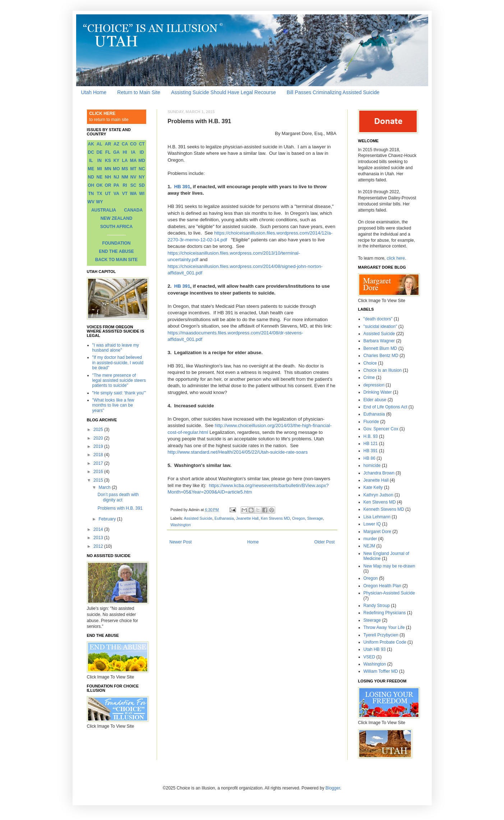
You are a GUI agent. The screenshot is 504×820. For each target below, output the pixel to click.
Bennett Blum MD (380, 348)
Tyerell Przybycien (381, 635)
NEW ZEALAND (117, 218)
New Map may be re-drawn (389, 566)
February (108, 519)
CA (125, 144)
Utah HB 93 (375, 649)
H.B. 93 (371, 436)
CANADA (133, 210)
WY (99, 202)
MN (108, 169)
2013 (99, 538)
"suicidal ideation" (380, 326)
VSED (369, 657)
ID (142, 152)
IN (100, 161)
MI (99, 169)
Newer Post (181, 542)
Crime (369, 377)
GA (116, 152)
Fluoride (371, 422)
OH (91, 185)
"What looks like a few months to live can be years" (113, 405)
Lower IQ (372, 524)
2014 (99, 529)
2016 (99, 472)
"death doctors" (378, 319)
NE (100, 177)
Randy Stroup (377, 606)
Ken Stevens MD (275, 518)
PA (116, 185)
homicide (372, 465)
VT (125, 194)
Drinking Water (378, 392)
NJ (116, 177)
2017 (99, 463)
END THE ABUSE (116, 251)
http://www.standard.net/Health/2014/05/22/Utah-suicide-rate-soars (238, 452)
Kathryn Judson (378, 495)
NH (108, 177)
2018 (99, 455)
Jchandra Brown (379, 473)
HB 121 (371, 444)
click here (396, 258)
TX (99, 194)
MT (133, 169)
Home (253, 542)
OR (108, 185)
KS (108, 161)
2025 (99, 430)
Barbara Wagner (379, 341)
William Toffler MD (381, 671)
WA (133, 194)
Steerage (315, 518)
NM (125, 177)
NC (142, 169)
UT (108, 194)
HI (125, 152)
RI (125, 185)
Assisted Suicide (198, 518)
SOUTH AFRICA (116, 227)
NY (142, 177)
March (105, 487)
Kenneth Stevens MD (384, 509)
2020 (99, 438)
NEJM (369, 546)
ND (91, 177)
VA (116, 194)
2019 (99, 446)
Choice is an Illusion (383, 370)
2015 (99, 480)
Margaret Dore (377, 532)
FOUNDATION (116, 243)
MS (125, 169)
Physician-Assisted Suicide (389, 593)
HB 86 (369, 458)
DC (91, 152)
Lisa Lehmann (377, 517)
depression (374, 385)
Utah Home (94, 92)
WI (142, 194)
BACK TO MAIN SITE (116, 260)
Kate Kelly (373, 487)
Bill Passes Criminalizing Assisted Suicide (333, 92)
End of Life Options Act (385, 407)
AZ (116, 144)
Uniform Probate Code (385, 642)
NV (133, 177)
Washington (181, 525)
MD (142, 161)
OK (100, 185)
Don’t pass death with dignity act (118, 497)
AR (108, 144)
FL (108, 152)
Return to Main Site (139, 92)
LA (125, 161)
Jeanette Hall (247, 518)
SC (133, 185)
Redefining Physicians (385, 613)
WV (91, 202)
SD (142, 185)
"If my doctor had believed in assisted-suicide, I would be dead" (118, 363)
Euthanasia (224, 518)
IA (133, 152)
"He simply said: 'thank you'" (119, 393)
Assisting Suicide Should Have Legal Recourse (223, 92)
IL (91, 161)
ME (91, 169)
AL (100, 144)
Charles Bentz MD (381, 356)
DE (100, 152)
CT (142, 144)
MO (116, 169)
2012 (99, 546)
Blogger (333, 788)
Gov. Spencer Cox (381, 429)
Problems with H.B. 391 (120, 508)
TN (91, 194)
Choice (370, 363)
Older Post (325, 542)
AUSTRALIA (104, 210)
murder (370, 539)
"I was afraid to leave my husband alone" (116, 348)
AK (91, 144)
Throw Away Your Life (384, 627)
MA (133, 161)
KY (117, 161)
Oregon (299, 518)
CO (133, 144)
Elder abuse (375, 400)
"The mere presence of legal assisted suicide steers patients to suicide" (119, 381)
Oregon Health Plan (382, 586)
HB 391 (182, 187)
